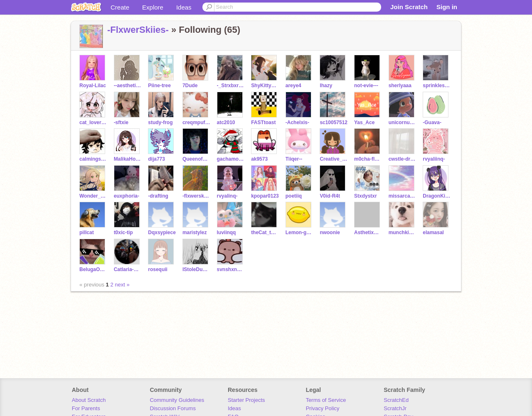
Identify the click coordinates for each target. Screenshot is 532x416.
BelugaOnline (93, 269)
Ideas (184, 7)
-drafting (158, 196)
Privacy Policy (323, 408)
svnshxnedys (231, 269)
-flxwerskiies (196, 196)
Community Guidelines (177, 400)
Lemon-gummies (299, 232)
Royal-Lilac (93, 86)
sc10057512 (334, 122)
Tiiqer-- (294, 159)
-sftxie (121, 122)
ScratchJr (395, 408)
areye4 (293, 86)
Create (120, 7)
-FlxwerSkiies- (138, 30)
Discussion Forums (173, 408)
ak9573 (259, 159)
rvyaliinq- (434, 159)
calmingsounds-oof (93, 159)
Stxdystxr (366, 196)
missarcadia (403, 196)
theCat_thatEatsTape (265, 232)
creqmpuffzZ (196, 122)
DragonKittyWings (437, 196)
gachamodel (231, 159)
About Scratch (89, 400)
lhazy (326, 86)
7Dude (190, 86)
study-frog (160, 122)
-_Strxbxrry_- (231, 86)
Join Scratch (409, 7)
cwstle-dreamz (403, 159)
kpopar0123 (265, 196)
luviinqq (227, 232)
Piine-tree (159, 86)
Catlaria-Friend (128, 269)
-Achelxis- (297, 122)
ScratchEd (396, 400)
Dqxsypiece (162, 232)
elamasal (433, 232)
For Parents (86, 408)
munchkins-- (403, 232)
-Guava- (432, 122)
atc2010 (226, 122)
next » (122, 285)
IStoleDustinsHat (196, 269)
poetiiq (294, 196)
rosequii (158, 269)
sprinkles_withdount (437, 86)
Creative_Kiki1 (334, 159)
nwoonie (330, 232)
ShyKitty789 (265, 86)
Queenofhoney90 (196, 159)
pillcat (87, 232)
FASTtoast (263, 122)
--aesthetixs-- (128, 86)
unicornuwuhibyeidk (403, 122)
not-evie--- (366, 86)
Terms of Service (326, 400)
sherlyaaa (400, 86)
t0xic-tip (123, 232)
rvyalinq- (227, 196)
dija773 (156, 159)
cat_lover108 (93, 122)
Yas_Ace (364, 122)
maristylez (195, 232)
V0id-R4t (330, 196)
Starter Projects (246, 400)
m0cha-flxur (368, 159)
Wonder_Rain (93, 196)
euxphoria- (127, 196)
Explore (153, 7)
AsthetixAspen (368, 232)
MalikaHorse (128, 159)
